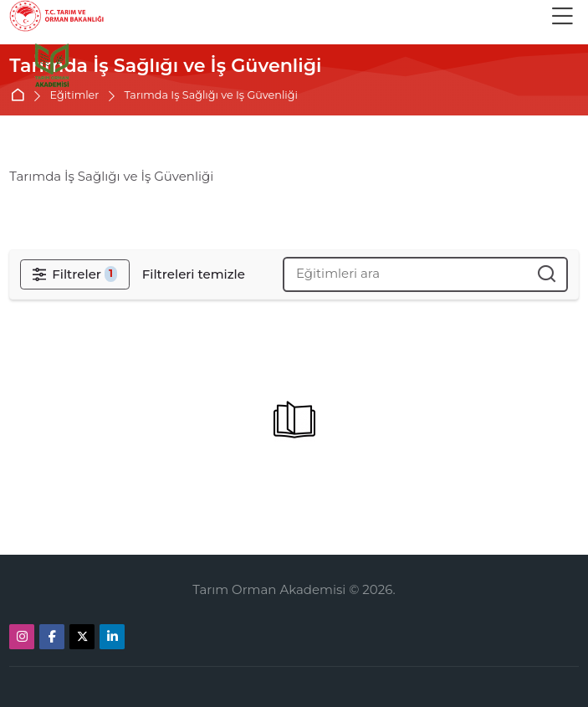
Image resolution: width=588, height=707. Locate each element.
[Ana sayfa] (51, 66)
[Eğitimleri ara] (547, 274)
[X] (82, 637)
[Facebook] (52, 637)
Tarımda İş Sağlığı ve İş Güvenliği (211, 96)
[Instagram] (22, 637)
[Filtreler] (74, 274)
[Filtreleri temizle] (194, 274)
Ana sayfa (20, 96)
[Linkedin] (112, 637)
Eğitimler (75, 96)
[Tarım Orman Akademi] (56, 16)
